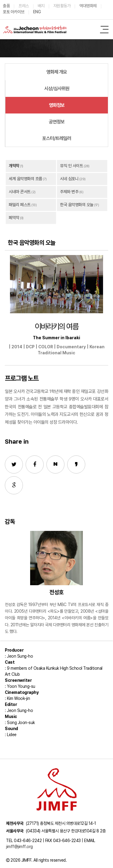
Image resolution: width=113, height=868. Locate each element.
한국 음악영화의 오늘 (77, 205)
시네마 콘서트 (20, 192)
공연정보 (57, 122)
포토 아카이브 (14, 12)
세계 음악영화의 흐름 (25, 179)
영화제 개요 (57, 72)
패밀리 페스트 (20, 205)
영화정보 (57, 105)
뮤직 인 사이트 (71, 166)
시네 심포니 (69, 179)
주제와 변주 (69, 192)
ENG (37, 12)
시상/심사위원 (57, 89)
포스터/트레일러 (57, 138)
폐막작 (14, 218)
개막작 (14, 166)
